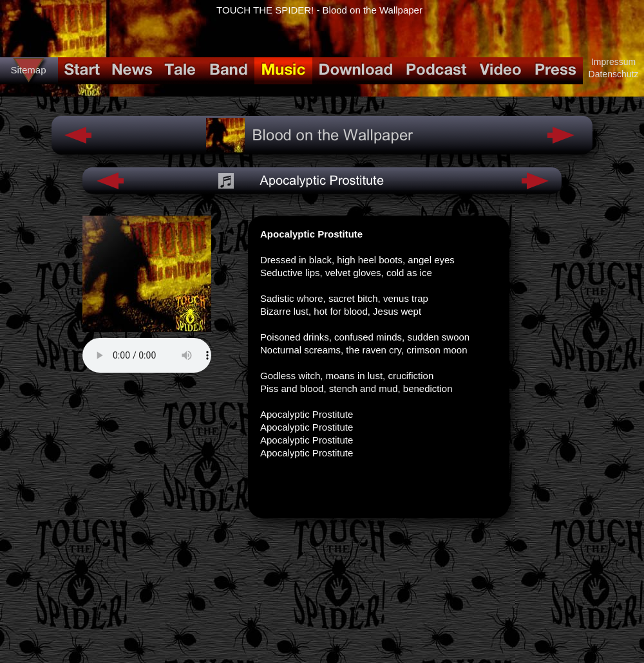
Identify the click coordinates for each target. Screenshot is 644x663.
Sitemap (28, 70)
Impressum (613, 62)
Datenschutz (614, 74)
